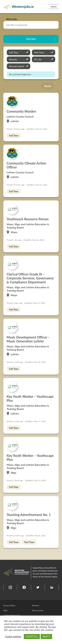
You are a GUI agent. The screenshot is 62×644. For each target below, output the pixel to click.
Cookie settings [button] (13, 637)
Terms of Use (38, 610)
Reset (48, 86)
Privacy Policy (9, 606)
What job (11, 19)
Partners (36, 606)
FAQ (5, 610)
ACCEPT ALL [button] (32, 636)
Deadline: (31, 129)
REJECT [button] (46, 636)
